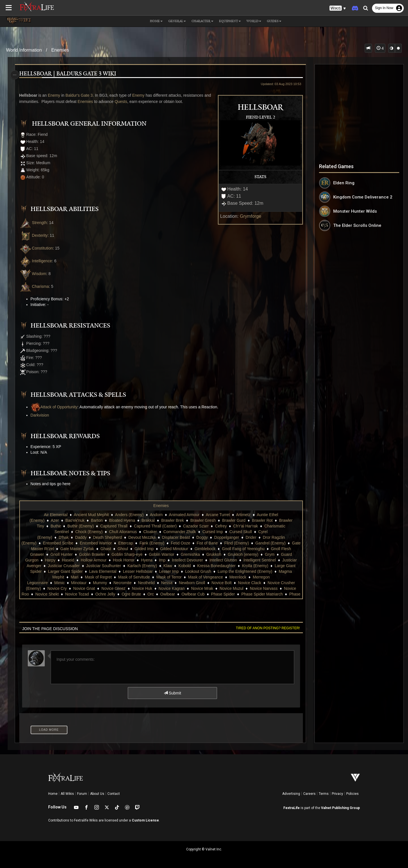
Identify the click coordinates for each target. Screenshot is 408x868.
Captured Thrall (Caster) (155, 526)
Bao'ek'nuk (75, 520)
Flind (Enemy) (252, 543)
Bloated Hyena (122, 520)
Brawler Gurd (233, 520)
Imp (223, 560)
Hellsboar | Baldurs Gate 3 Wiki (69, 74)
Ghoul (161, 549)
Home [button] (156, 21)
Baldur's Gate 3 (80, 95)
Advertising (291, 794)
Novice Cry (139, 588)
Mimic (129, 583)
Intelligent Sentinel (68, 566)
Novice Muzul (54, 594)
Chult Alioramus (123, 532)
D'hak (63, 537)
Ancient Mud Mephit (91, 515)
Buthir (56, 526)
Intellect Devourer (249, 560)
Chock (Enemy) (89, 532)
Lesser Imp (258, 571)
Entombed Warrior (111, 543)
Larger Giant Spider (154, 571)
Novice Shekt (145, 594)
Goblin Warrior (209, 554)
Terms (324, 794)
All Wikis (67, 794)
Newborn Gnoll (261, 583)
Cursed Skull (240, 532)
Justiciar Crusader (143, 566)
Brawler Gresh (203, 520)
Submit (172, 693)
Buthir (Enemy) (80, 526)
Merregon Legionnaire (98, 583)
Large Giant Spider (114, 571)
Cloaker (150, 532)
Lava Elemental (192, 571)
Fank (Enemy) (167, 543)
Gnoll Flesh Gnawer (73, 554)
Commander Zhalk (179, 532)
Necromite (192, 583)
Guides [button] (274, 21)
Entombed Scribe (73, 543)
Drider (251, 537)
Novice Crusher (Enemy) (101, 588)
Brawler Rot (262, 520)
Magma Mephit (131, 577)
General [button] (177, 21)
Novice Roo (117, 594)
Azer (55, 520)
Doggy (202, 537)
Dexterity (35, 235)
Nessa (236, 583)
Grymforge (249, 216)
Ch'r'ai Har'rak (245, 526)
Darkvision (41, 415)
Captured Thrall (114, 526)
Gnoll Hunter (109, 554)
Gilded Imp (182, 549)
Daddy (80, 537)
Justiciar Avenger (106, 566)
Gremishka (237, 554)
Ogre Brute (229, 594)
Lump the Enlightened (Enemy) (84, 577)
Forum (82, 794)
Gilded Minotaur (212, 549)
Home (53, 794)
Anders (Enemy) (129, 515)
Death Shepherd (107, 537)
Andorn (156, 515)
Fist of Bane (223, 543)
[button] (338, 8)
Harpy (111, 560)
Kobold (264, 566)
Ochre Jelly (203, 594)
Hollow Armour (155, 560)
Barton (96, 520)
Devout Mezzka (142, 537)
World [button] (254, 21)
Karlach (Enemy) (222, 566)
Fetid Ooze (196, 543)
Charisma (36, 286)
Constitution (38, 248)
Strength (35, 223)
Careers (309, 794)
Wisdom (34, 274)
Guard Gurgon (87, 560)
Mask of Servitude (214, 577)
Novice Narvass (86, 594)
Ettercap (141, 543)
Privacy (337, 794)
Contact (114, 794)
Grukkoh (261, 554)
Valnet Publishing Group (340, 808)
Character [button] (202, 21)
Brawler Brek (172, 520)
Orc (249, 594)
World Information (24, 50)
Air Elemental (55, 515)
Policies (352, 794)
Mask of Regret (178, 577)
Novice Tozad (175, 594)
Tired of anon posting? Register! (266, 628)
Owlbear (266, 594)
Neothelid (216, 583)
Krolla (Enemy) (78, 571)
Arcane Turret (217, 515)
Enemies (60, 50)
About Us (97, 794)
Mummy (169, 583)
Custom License (145, 820)
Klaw (247, 566)
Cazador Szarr (195, 526)
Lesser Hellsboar (227, 571)
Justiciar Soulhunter (183, 566)
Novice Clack (61, 588)
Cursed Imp (212, 532)
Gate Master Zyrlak (115, 549)
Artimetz (243, 515)
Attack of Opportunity (56, 407)
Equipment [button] (230, 21)
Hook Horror (185, 560)
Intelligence (37, 261)
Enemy (56, 95)
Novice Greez (195, 588)
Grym (63, 560)
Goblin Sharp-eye (174, 554)
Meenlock (63, 583)
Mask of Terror (249, 577)
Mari (155, 577)
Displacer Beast (176, 537)
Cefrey (221, 526)
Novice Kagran (254, 588)
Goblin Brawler (139, 554)
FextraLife (292, 808)
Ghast (144, 549)
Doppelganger (226, 537)
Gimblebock (243, 549)
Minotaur (148, 583)
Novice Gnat (166, 588)
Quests (122, 102)
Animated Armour (184, 515)
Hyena (208, 560)
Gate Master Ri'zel (76, 549)
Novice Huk (224, 588)
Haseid (129, 560)
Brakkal (148, 520)
